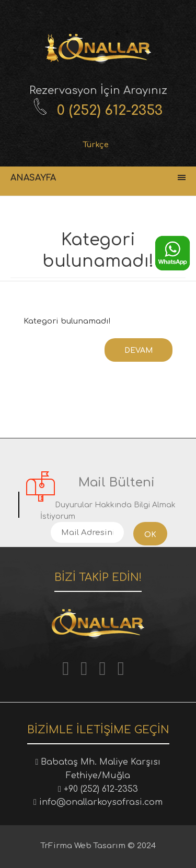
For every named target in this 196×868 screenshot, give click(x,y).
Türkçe (96, 145)
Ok (150, 535)
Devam (139, 350)
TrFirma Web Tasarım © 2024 (98, 846)
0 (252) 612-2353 (110, 110)
